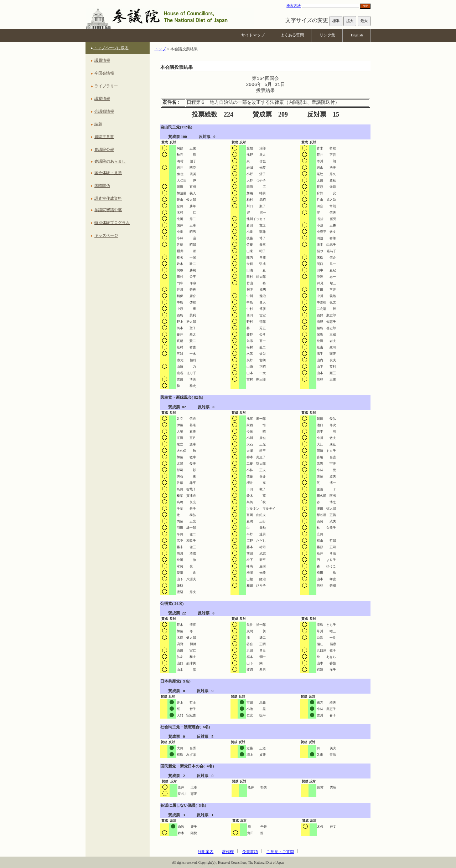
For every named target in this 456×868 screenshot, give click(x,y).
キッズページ (106, 235)
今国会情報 (104, 73)
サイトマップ (253, 35)
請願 (98, 124)
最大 (364, 21)
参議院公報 (104, 149)
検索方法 (294, 6)
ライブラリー (106, 86)
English (357, 35)
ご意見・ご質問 (280, 852)
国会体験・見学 (108, 173)
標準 (336, 21)
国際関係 (102, 185)
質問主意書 (104, 137)
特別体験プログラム (112, 223)
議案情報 (102, 98)
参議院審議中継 (108, 210)
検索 (365, 6)
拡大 (350, 21)
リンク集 (327, 35)
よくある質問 (292, 35)
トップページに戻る (111, 48)
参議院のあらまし (110, 161)
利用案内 (206, 852)
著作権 (228, 852)
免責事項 (250, 852)
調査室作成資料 (108, 198)
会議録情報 (104, 111)
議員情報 (102, 60)
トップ (160, 49)
